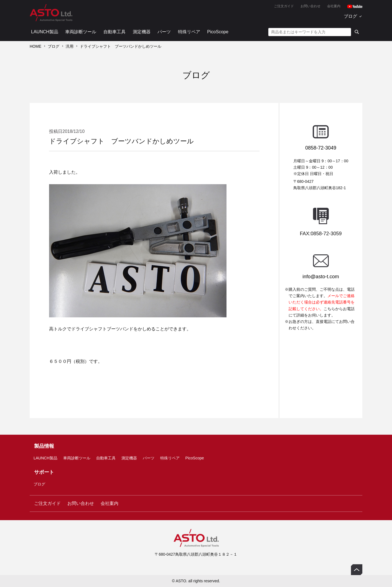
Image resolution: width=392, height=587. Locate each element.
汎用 (70, 46)
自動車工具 (114, 32)
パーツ (164, 32)
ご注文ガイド (284, 6)
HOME (35, 46)
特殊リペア (189, 32)
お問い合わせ (310, 6)
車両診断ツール (81, 32)
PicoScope (218, 32)
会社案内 (334, 6)
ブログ (350, 16)
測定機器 (142, 32)
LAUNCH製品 (45, 32)
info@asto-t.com (321, 277)
